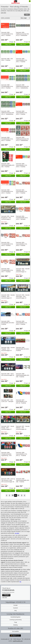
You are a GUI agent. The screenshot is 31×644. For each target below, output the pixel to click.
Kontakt (15, 605)
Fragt (15, 622)
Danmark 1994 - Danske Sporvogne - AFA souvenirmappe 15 (23, 296)
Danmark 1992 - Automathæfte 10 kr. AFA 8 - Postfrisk (22, 244)
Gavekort (15, 608)
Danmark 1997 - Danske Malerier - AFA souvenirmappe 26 (23, 428)
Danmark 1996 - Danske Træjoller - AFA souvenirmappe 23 (8, 349)
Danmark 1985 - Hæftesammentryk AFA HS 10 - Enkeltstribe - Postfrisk (22, 35)
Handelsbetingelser (16, 617)
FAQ (15, 611)
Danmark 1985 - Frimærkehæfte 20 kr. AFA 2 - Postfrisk (7, 34)
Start (7, 495)
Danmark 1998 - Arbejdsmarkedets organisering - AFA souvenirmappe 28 (6, 455)
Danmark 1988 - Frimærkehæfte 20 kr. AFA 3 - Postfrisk (7, 86)
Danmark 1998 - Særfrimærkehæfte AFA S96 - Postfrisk (23, 480)
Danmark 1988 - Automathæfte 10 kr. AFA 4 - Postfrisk (22, 60)
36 (18, 495)
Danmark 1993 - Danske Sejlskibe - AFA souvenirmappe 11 (23, 270)
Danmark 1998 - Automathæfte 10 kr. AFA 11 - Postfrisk (22, 454)
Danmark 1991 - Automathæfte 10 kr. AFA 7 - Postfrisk (22, 191)
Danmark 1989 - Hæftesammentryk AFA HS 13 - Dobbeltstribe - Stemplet (22, 140)
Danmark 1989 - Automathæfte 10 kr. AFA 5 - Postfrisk (22, 113)
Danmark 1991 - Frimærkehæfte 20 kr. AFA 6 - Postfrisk (7, 244)
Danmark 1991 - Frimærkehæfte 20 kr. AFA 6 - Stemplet (22, 218)
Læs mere (3, 13)
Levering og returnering (15, 620)
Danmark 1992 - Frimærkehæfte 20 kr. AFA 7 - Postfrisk (7, 270)
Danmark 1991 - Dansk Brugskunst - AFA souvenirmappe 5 (8, 218)
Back (9, 495)
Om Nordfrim (15, 631)
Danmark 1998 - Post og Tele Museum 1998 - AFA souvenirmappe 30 (8, 480)
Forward (22, 495)
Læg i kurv (8, 44)
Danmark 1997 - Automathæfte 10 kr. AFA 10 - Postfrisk (22, 401)
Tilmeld (6, 595)
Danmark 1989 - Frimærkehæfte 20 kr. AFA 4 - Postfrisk (7, 139)
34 (13, 495)
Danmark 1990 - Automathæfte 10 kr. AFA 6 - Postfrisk (22, 165)
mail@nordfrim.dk (18, 641)
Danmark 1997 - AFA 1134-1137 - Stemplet (7, 401)
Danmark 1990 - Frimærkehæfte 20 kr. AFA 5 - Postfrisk (7, 191)
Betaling (15, 625)
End (25, 495)
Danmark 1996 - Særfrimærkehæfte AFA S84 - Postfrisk (23, 375)
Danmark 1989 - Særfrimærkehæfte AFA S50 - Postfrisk (8, 165)
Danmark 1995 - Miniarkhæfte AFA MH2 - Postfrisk (8, 323)
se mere (17, 533)
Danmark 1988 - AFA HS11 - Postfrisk (7, 59)
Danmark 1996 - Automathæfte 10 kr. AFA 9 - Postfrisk (22, 323)
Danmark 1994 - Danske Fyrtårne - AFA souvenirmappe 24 (8, 296)
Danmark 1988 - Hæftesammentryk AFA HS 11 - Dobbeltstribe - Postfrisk (22, 87)
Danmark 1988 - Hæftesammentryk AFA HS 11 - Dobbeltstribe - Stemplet (8, 113)
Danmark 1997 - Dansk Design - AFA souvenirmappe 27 (8, 428)
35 (16, 495)
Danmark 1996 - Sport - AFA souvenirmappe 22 (8, 374)
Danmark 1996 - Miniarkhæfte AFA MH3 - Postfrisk (23, 349)
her (20, 582)
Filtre (27, 15)
